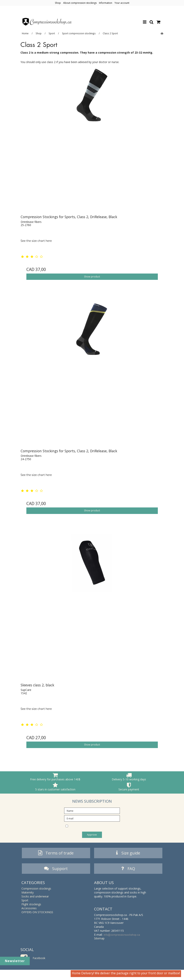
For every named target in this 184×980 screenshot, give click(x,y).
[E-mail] (92, 818)
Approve (92, 835)
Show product (92, 277)
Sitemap (99, 939)
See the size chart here (36, 241)
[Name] (92, 810)
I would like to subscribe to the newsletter (90, 826)
